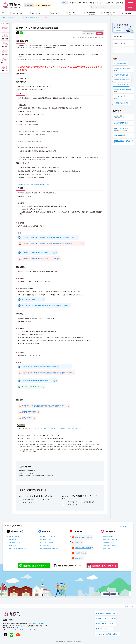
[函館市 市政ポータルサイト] (12, 5)
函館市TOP (4, 17)
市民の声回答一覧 (120, 43)
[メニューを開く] (131, 5)
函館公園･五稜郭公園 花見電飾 (123, 69)
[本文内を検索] (93, 33)
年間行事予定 (118, 50)
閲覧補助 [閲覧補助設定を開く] (29, 5)
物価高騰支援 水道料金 (123, 80)
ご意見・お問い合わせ (97, 3)
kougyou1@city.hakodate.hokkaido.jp (39, 475)
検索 (101, 33)
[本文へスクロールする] (65, 3)
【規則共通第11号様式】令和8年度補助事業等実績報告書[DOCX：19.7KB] (46, 367)
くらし (32, 17)
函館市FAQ (110, 3)
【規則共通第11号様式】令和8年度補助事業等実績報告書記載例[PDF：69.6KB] (47, 373)
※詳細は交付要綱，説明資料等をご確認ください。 (34, 184)
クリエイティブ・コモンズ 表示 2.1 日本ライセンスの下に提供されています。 (60, 429)
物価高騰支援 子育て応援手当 (123, 90)
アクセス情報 (83, 3)
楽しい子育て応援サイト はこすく (122, 97)
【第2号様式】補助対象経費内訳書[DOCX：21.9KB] (38, 253)
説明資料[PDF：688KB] (30, 412)
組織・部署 (119, 3)
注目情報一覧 (118, 36)
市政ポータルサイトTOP (16, 17)
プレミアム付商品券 (122, 84)
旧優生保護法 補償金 (122, 103)
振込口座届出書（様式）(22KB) (32, 387)
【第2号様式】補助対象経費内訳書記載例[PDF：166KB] (40, 259)
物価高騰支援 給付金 (122, 75)
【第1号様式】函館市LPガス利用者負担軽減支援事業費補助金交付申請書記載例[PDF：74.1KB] (52, 243)
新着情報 (73, 3)
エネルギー (39, 17)
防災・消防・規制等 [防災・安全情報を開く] (43, 5)
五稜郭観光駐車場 (121, 63)
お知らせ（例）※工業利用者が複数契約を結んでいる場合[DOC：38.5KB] (45, 306)
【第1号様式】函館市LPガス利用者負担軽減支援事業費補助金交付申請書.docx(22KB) (49, 237)
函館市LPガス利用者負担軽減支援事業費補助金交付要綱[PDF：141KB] (45, 406)
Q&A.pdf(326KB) (28, 418)
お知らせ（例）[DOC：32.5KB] (32, 300)
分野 (26, 17)
